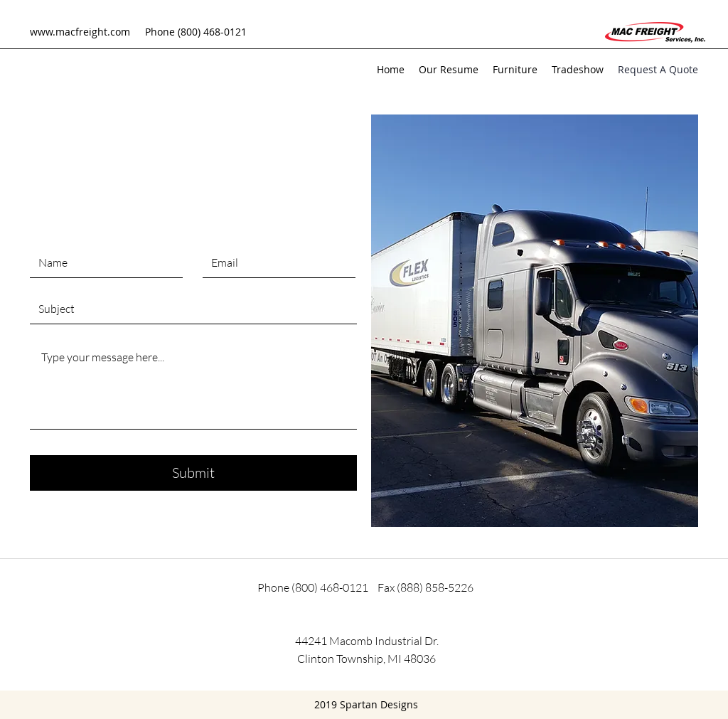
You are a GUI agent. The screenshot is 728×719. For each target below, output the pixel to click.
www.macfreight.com (80, 32)
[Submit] (193, 473)
